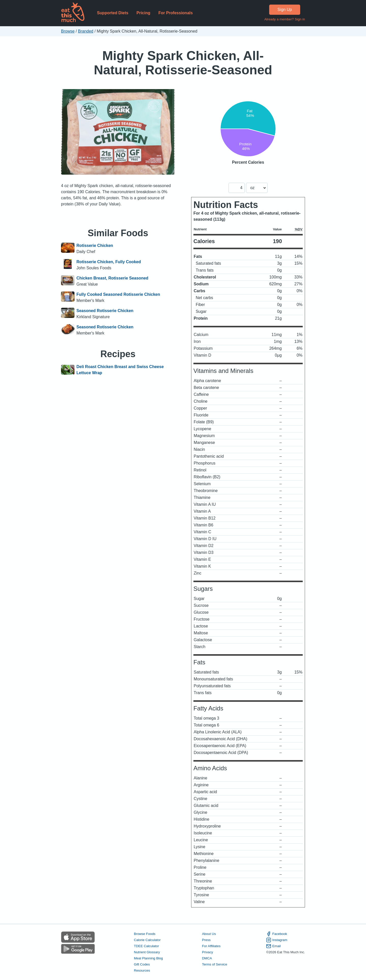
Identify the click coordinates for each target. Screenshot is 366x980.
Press (206, 940)
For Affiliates (211, 946)
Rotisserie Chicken (95, 246)
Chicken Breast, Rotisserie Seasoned (112, 278)
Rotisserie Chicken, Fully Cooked (109, 262)
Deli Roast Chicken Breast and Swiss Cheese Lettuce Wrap (120, 370)
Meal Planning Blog (148, 958)
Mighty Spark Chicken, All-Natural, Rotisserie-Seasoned (183, 63)
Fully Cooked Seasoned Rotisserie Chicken (118, 294)
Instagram (277, 940)
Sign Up (285, 10)
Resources (142, 970)
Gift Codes (142, 964)
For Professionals (176, 13)
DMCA (207, 958)
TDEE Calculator (147, 946)
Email (273, 946)
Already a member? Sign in (285, 19)
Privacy (208, 952)
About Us (209, 934)
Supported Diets (113, 13)
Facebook (277, 934)
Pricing (143, 13)
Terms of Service (215, 964)
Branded (86, 31)
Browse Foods (145, 934)
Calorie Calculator (147, 940)
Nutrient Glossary (147, 952)
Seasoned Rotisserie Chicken (105, 311)
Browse (68, 31)
